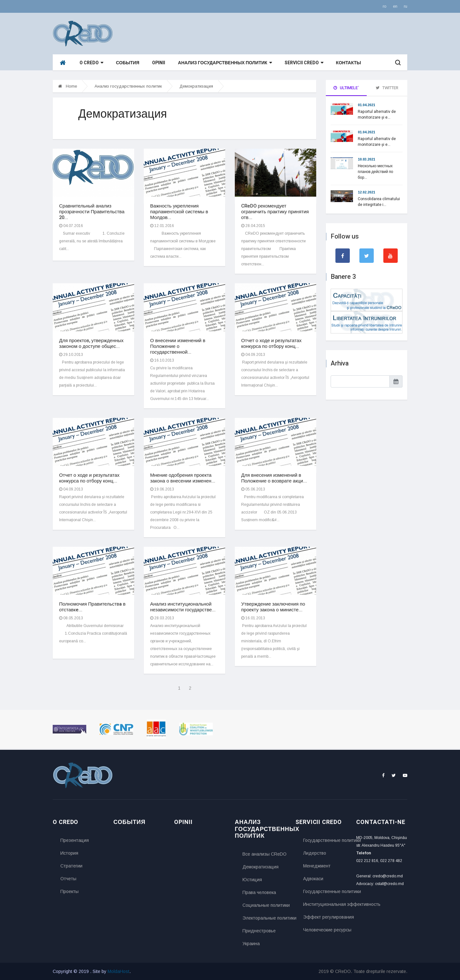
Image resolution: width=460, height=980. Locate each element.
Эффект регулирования (325, 917)
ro (385, 6)
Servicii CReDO (304, 63)
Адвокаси (313, 879)
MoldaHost (119, 971)
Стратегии (71, 866)
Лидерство (315, 853)
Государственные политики (325, 840)
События (128, 63)
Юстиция (252, 880)
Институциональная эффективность (325, 904)
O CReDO (91, 63)
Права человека (259, 892)
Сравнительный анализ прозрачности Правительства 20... (92, 212)
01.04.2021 (366, 105)
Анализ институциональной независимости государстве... (183, 607)
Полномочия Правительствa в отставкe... (92, 607)
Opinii (159, 63)
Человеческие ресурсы (325, 930)
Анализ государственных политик (225, 63)
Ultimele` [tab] (346, 88)
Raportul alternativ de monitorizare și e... (377, 114)
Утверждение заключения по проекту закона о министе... (273, 607)
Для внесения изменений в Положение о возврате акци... (274, 478)
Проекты (69, 891)
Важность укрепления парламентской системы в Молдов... (179, 212)
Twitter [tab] (387, 88)
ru (406, 6)
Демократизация (196, 86)
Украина (251, 944)
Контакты (349, 63)
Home (68, 86)
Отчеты (68, 879)
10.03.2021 (366, 159)
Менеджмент (317, 866)
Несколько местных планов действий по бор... (376, 172)
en (395, 6)
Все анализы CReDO (264, 854)
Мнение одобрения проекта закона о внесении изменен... (183, 478)
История (69, 853)
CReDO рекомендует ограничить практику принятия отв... (275, 212)
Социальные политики (264, 905)
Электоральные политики (264, 918)
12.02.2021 (366, 192)
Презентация (75, 840)
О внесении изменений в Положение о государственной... (178, 346)
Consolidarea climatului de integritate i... (379, 202)
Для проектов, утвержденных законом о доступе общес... (91, 343)
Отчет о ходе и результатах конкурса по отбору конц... (271, 343)
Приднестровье (259, 931)
